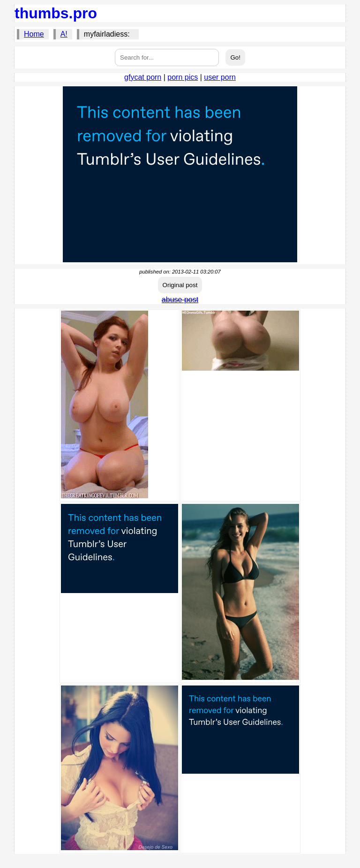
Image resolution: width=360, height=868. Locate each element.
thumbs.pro (56, 13)
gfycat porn (143, 77)
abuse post (180, 300)
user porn (220, 77)
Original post (180, 285)
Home (34, 34)
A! (64, 34)
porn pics (183, 77)
